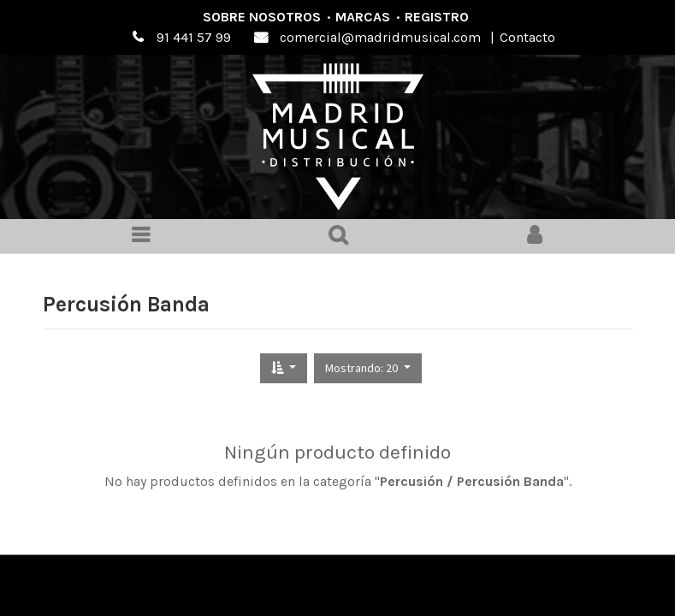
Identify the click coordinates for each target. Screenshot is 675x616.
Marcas (363, 17)
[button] (284, 368)
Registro (437, 17)
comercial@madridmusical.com (380, 37)
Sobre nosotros (262, 17)
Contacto (527, 37)
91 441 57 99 (194, 37)
